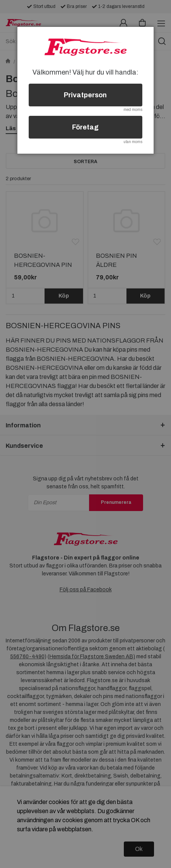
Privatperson (85, 95)
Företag (85, 127)
